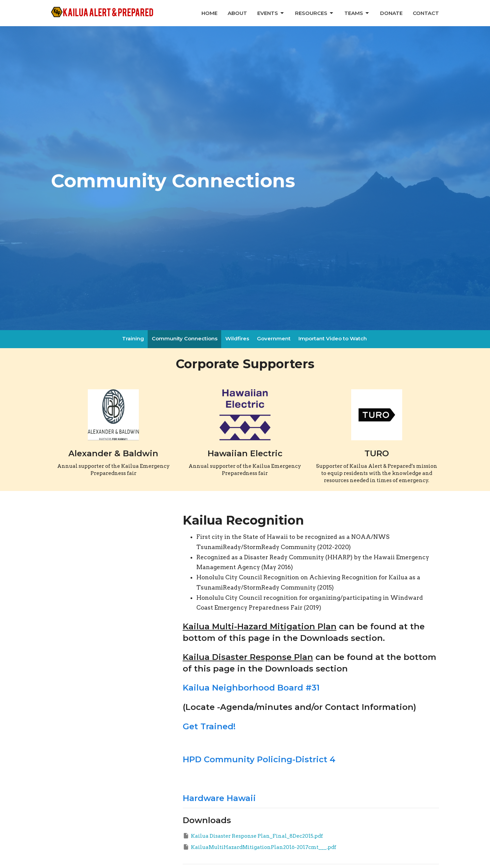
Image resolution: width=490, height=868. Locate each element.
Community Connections (185, 338)
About (237, 13)
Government (274, 338)
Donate (391, 13)
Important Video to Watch (333, 338)
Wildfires (237, 338)
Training (133, 338)
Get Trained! (209, 726)
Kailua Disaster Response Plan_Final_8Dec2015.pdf (253, 836)
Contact (426, 13)
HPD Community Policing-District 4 (259, 759)
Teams (357, 13)
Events (271, 13)
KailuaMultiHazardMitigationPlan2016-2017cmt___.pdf (259, 847)
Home (209, 13)
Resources (315, 13)
